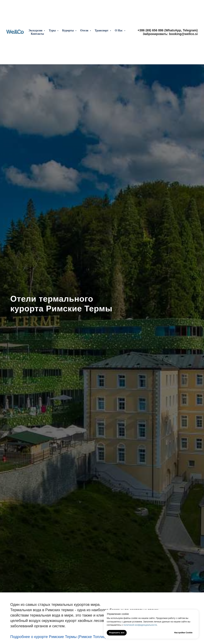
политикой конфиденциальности (140, 625)
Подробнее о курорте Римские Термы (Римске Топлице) (60, 637)
